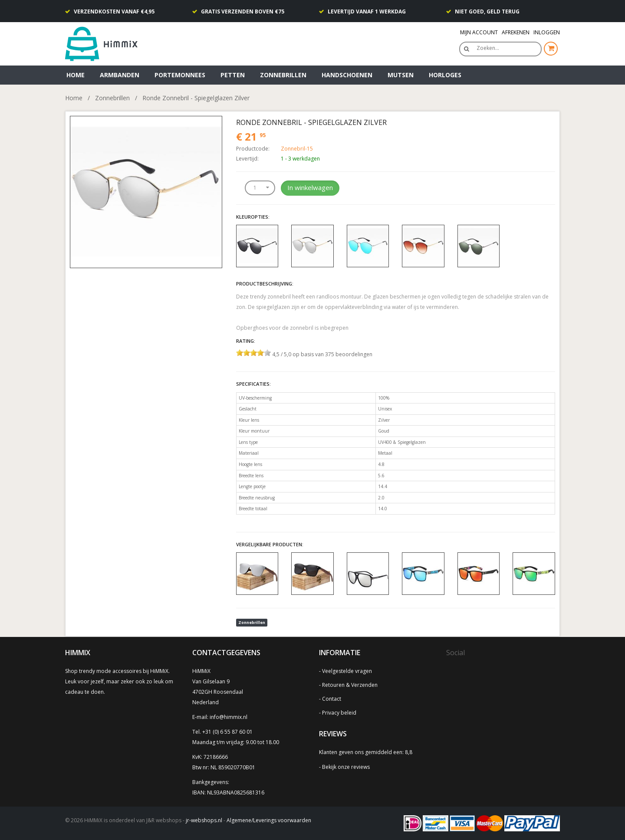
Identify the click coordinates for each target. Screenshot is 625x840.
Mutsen (401, 75)
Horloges (445, 75)
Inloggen (547, 32)
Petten (233, 75)
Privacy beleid (339, 713)
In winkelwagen (310, 187)
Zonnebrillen (283, 75)
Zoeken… (488, 48)
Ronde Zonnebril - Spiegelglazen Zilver (196, 98)
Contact (332, 699)
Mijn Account (479, 32)
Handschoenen (347, 75)
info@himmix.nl (229, 717)
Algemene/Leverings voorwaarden (269, 820)
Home (76, 75)
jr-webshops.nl (204, 820)
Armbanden (120, 75)
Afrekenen (516, 32)
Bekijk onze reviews (346, 767)
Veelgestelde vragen (347, 671)
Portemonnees (180, 75)
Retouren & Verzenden (350, 685)
